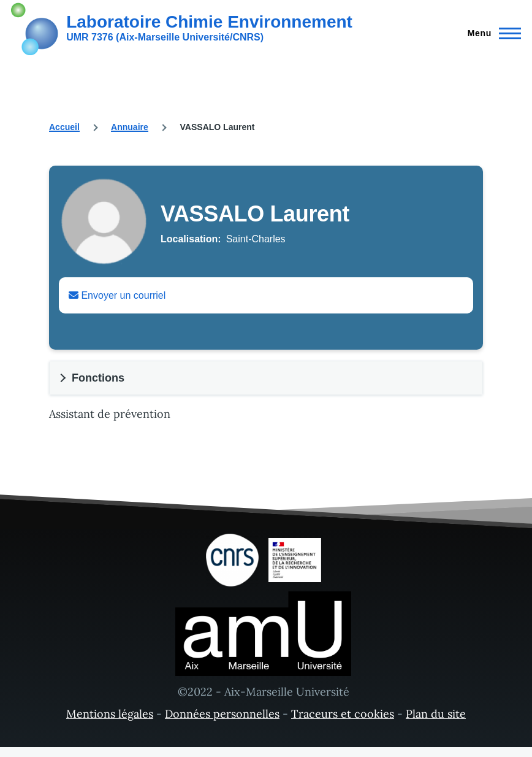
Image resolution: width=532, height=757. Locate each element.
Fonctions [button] (98, 378)
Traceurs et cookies (343, 714)
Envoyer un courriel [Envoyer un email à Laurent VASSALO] (117, 295)
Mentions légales (110, 714)
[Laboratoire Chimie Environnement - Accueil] (182, 28)
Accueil (64, 127)
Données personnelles (222, 714)
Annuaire (130, 127)
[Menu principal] (491, 33)
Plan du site (436, 714)
